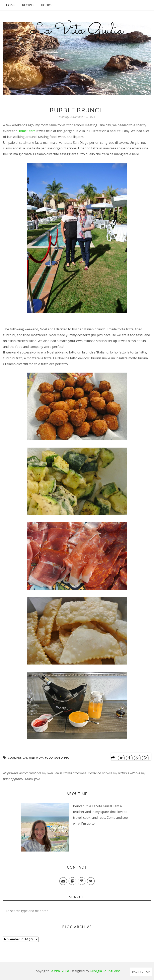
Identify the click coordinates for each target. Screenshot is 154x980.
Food (49, 758)
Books (46, 5)
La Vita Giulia (77, 30)
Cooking (14, 758)
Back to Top (141, 972)
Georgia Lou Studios (105, 971)
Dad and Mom (33, 758)
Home (11, 5)
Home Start (26, 131)
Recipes (28, 5)
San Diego (62, 758)
